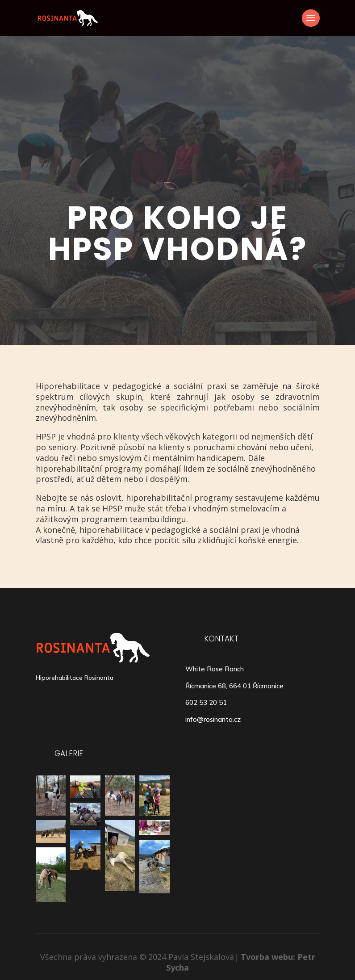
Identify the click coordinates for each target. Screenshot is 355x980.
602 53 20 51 (206, 702)
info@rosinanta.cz (213, 719)
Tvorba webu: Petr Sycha (241, 962)
